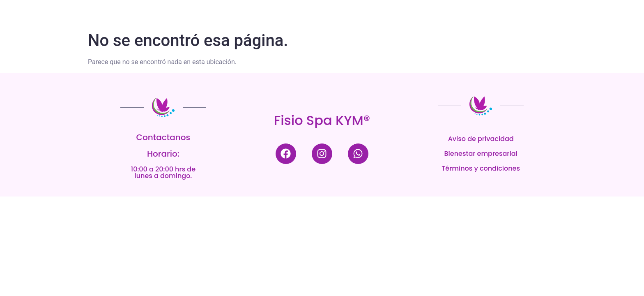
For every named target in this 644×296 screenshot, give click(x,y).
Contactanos (163, 137)
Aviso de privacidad (481, 139)
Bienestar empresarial (481, 154)
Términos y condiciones (481, 168)
